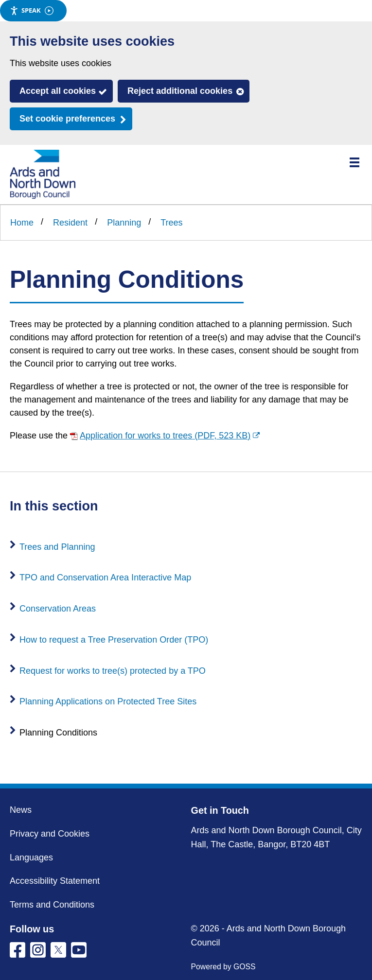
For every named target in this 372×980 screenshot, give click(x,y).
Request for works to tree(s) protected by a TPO (113, 671)
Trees (171, 223)
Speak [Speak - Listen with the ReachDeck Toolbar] (32, 10)
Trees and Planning (57, 547)
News (21, 810)
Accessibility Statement (55, 881)
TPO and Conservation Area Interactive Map (105, 577)
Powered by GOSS (223, 967)
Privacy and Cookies (50, 834)
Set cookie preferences (67, 119)
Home (22, 223)
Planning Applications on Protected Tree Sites (108, 701)
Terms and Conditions (52, 905)
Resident (70, 223)
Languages (31, 857)
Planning (124, 223)
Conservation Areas (58, 609)
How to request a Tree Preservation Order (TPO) (114, 640)
